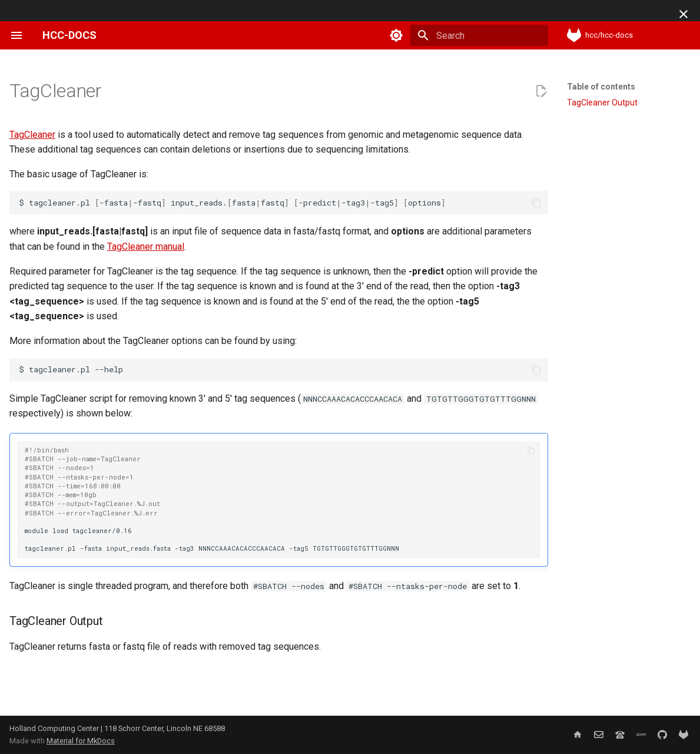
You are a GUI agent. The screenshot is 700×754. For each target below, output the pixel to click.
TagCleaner (32, 135)
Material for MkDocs (81, 741)
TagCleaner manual (146, 247)
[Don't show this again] (684, 14)
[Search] (479, 35)
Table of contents (601, 87)
